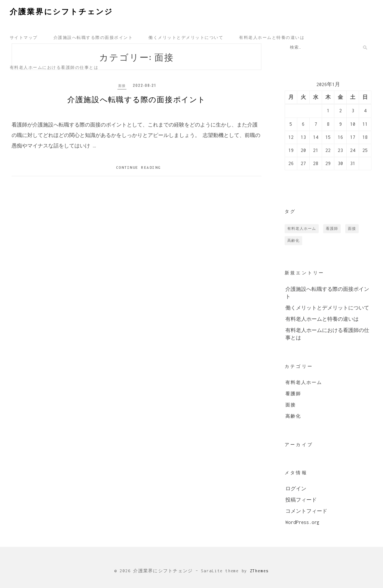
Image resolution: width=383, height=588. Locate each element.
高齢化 (293, 416)
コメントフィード (306, 511)
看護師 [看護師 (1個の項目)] (332, 229)
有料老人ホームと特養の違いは (272, 37)
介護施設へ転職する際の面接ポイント (93, 37)
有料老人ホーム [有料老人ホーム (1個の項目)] (302, 229)
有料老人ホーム (304, 383)
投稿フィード (301, 500)
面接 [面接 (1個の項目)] (352, 229)
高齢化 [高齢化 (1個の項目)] (293, 240)
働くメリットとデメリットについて (186, 37)
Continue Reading (138, 171)
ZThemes (259, 571)
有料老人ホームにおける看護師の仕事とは (54, 67)
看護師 (293, 394)
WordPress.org (302, 522)
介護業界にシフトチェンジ (61, 11)
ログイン (296, 489)
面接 (122, 85)
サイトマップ (24, 37)
